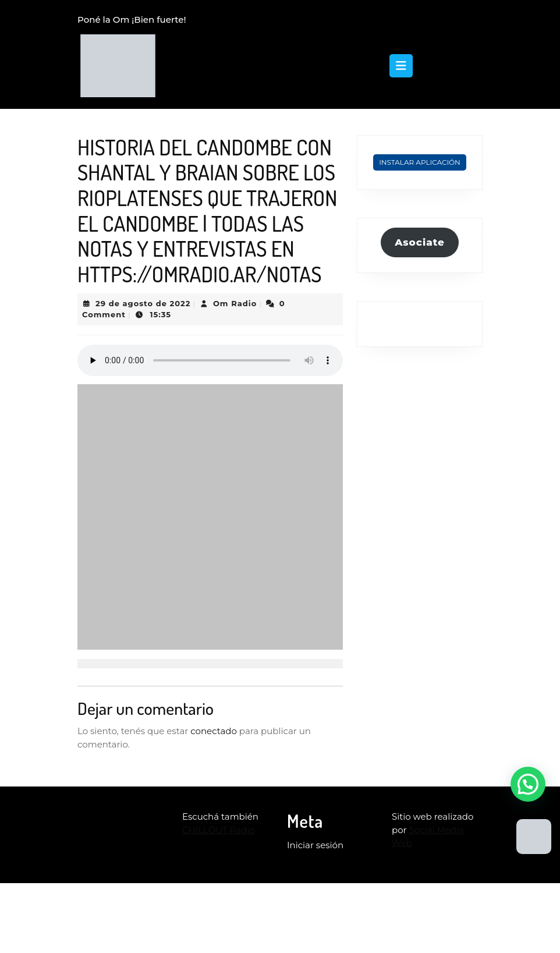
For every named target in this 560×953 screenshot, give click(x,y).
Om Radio (235, 303)
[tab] (401, 66)
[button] (528, 784)
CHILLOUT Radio (219, 830)
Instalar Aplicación (420, 162)
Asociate (420, 242)
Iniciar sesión (315, 845)
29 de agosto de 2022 (143, 303)
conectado (214, 731)
